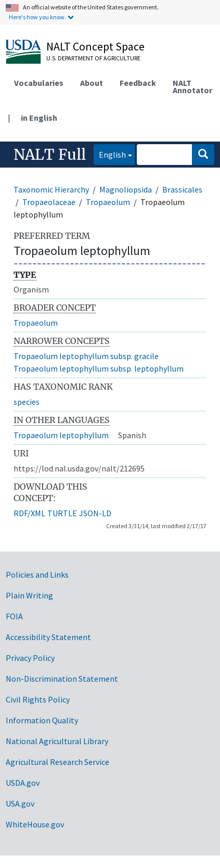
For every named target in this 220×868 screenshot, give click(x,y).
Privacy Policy (30, 658)
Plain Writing (29, 595)
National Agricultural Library (57, 741)
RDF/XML (29, 513)
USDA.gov (23, 783)
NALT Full (50, 155)
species (27, 402)
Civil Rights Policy (38, 699)
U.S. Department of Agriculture (93, 58)
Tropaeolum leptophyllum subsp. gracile (86, 356)
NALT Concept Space (95, 46)
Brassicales (182, 189)
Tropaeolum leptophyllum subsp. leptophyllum (99, 368)
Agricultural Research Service (57, 762)
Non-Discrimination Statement (62, 679)
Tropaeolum (108, 202)
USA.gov (20, 803)
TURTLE (62, 513)
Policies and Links (37, 575)
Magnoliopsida (126, 189)
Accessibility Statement (48, 637)
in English (39, 118)
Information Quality (42, 720)
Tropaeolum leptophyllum (61, 435)
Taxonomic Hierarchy (51, 189)
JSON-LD (95, 513)
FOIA (14, 616)
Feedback (138, 83)
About (92, 83)
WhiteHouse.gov (35, 824)
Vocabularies (39, 83)
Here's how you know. (37, 17)
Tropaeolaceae (49, 202)
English (110, 154)
